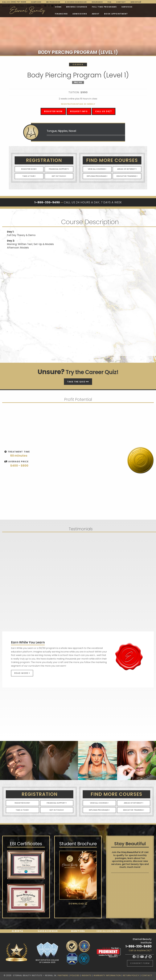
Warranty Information (107, 975)
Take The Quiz (78, 382)
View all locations (108, 931)
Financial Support (59, 169)
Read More (22, 673)
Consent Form (140, 963)
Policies (75, 975)
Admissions (38, 14)
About (54, 14)
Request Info (79, 111)
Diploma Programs (97, 176)
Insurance (97, 2)
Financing (120, 7)
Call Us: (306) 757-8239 (14, 2)
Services (103, 7)
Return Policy (131, 975)
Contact (121, 2)
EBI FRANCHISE (53, 2)
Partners (63, 975)
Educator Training (127, 176)
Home (34, 7)
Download (78, 904)
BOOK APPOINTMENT (74, 14)
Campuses (36, 2)
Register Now (53, 111)
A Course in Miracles (76, 2)
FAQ (109, 2)
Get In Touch (59, 176)
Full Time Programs (80, 7)
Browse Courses (53, 7)
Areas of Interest (127, 169)
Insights (86, 975)
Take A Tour (29, 176)
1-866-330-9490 (139, 946)
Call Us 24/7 (104, 111)
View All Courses (97, 169)
